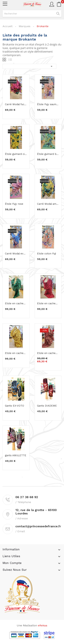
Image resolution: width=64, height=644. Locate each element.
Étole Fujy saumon (47, 104)
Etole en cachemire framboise (48, 303)
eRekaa (43, 625)
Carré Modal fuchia (15, 104)
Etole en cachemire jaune (16, 353)
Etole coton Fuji (46, 254)
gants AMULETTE (15, 455)
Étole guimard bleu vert (48, 154)
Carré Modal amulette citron (48, 204)
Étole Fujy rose (13, 204)
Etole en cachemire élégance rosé (48, 353)
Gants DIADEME (46, 406)
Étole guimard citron (16, 154)
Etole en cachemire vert (16, 303)
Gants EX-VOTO (13, 406)
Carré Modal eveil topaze (16, 254)
